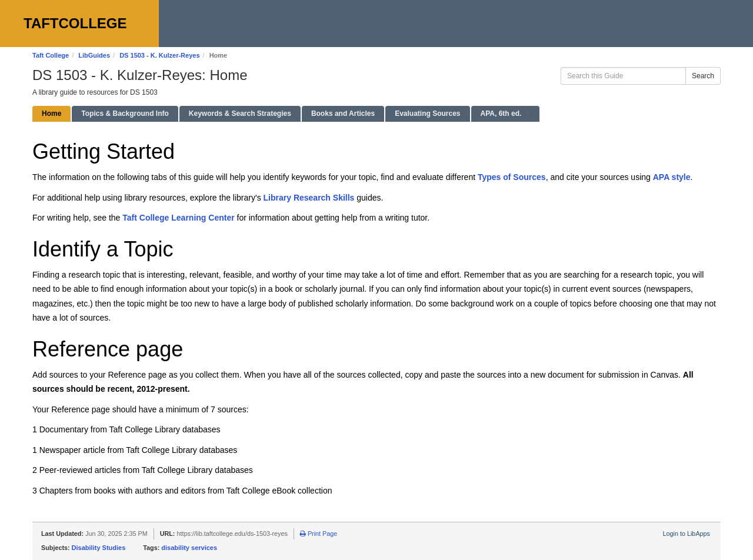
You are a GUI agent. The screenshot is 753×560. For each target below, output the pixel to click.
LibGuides (94, 55)
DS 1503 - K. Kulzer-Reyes (159, 55)
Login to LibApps (687, 534)
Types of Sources (512, 177)
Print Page (319, 534)
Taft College (51, 55)
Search (703, 76)
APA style (672, 177)
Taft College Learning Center (178, 218)
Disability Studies (99, 548)
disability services (189, 548)
